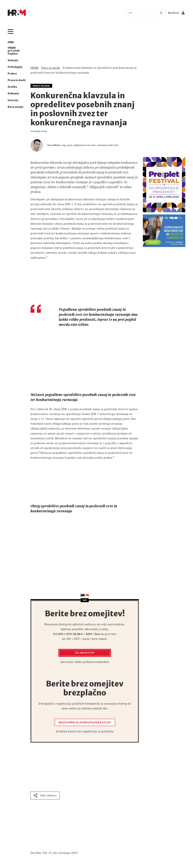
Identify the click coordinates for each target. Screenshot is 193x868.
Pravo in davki (17, 80)
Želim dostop (85, 653)
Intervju (13, 100)
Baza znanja (16, 107)
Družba (12, 87)
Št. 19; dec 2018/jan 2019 (61, 853)
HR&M (35, 68)
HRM (11, 42)
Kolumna (13, 94)
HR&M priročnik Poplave (14, 51)
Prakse (12, 74)
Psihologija (15, 67)
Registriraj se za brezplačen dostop (85, 722)
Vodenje (13, 61)
